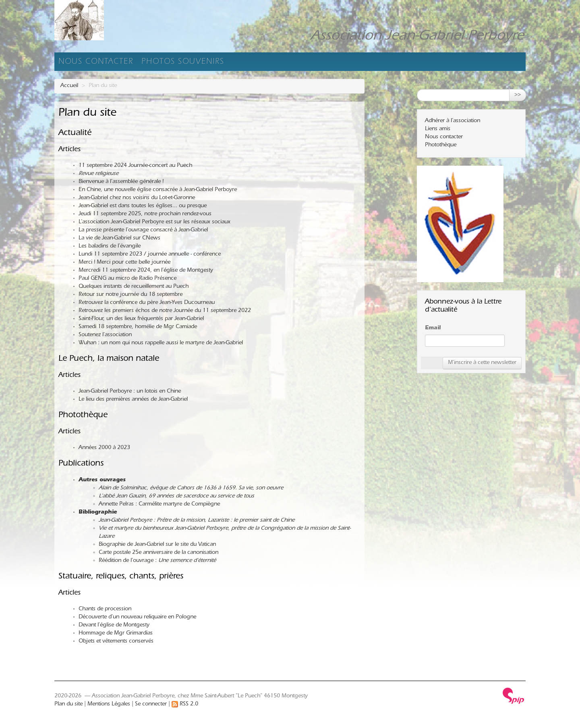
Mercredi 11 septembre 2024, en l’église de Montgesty (146, 271)
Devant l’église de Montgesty (114, 626)
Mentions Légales (109, 705)
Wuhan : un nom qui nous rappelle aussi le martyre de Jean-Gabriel (161, 343)
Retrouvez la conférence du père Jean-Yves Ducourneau (147, 303)
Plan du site (68, 705)
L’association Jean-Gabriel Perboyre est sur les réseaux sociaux (154, 223)
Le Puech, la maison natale (109, 359)
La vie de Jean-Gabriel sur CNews (119, 239)
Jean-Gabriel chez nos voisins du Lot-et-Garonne (137, 198)
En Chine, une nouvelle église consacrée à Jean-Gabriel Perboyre (158, 190)
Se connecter (151, 705)
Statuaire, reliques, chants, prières (121, 577)
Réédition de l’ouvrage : (157, 561)
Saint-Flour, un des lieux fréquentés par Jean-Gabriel (141, 319)
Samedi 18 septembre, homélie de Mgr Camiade (138, 327)
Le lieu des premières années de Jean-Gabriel (133, 400)
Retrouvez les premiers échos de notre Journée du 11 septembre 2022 (165, 311)
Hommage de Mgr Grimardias (116, 634)
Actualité (75, 134)
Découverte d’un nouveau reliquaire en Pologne (137, 618)
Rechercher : (432, 83)
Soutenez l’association (105, 335)
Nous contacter (96, 62)
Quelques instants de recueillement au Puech (134, 287)
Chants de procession (105, 609)
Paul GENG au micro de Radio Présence (127, 279)
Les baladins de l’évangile (110, 247)
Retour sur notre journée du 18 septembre (130, 295)
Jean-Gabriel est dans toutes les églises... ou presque (143, 206)
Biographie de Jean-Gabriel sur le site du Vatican (157, 545)
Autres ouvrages (102, 480)
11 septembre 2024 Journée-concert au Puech (135, 166)
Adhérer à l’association (453, 121)
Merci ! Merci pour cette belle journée (124, 263)
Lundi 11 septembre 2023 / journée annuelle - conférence (150, 255)
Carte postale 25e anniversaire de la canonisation (158, 553)
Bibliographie (98, 513)
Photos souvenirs (183, 62)
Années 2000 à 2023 (104, 448)
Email (433, 329)
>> (518, 95)
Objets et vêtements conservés (116, 642)
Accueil (69, 86)
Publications (81, 464)
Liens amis (438, 129)
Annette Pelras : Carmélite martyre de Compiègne (159, 505)
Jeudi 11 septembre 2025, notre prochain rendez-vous (145, 214)
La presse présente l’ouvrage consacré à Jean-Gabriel (143, 231)
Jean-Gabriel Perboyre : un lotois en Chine (130, 392)
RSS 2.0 (185, 705)
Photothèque (83, 416)
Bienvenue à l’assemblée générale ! (121, 182)
